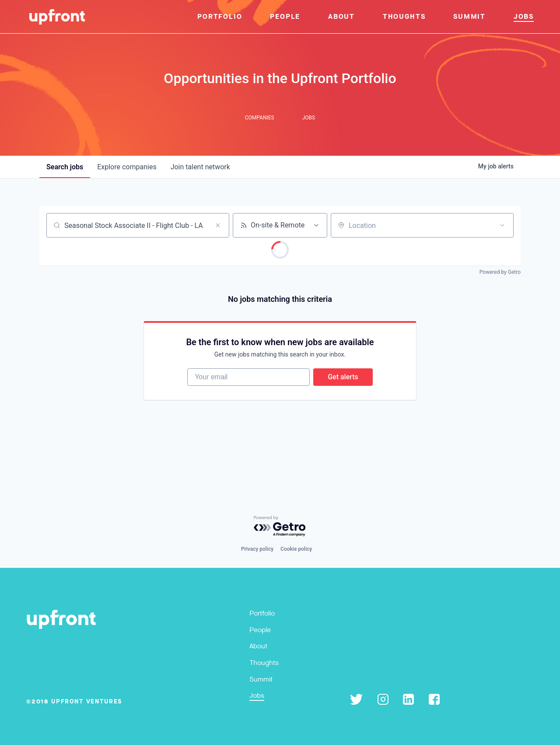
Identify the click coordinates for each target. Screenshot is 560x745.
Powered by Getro (500, 272)
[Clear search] (218, 225)
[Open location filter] (502, 225)
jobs (65, 167)
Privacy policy (257, 549)
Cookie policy (296, 549)
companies (127, 167)
